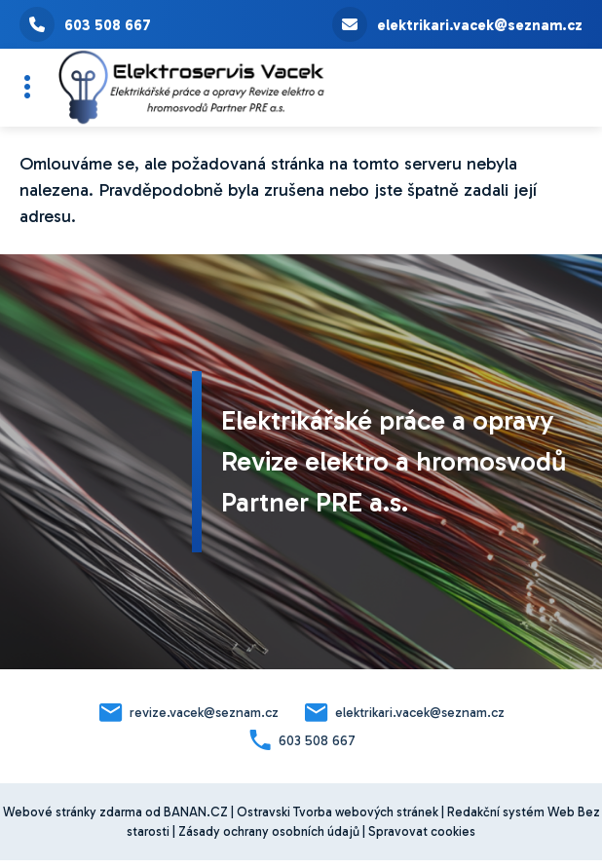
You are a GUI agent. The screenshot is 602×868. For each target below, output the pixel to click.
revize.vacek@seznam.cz (204, 713)
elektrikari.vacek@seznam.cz (457, 24)
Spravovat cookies (422, 831)
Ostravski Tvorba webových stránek (338, 812)
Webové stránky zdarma (73, 812)
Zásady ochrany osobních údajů (269, 831)
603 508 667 (85, 24)
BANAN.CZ (196, 812)
